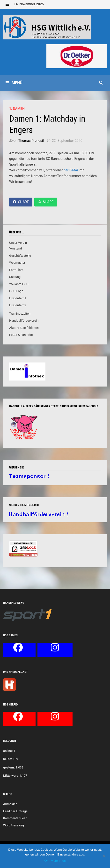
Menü (14, 83)
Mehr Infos (58, 861)
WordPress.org (14, 825)
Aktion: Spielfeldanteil (24, 328)
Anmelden (10, 804)
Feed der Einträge (15, 811)
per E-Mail (71, 170)
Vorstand (15, 248)
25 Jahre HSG (19, 284)
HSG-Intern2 (18, 305)
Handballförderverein (24, 321)
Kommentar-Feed (15, 818)
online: (8, 751)
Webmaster (17, 263)
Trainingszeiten (20, 314)
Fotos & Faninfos (21, 335)
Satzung (15, 277)
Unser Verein (18, 243)
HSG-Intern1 (18, 298)
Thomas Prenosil (31, 141)
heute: (8, 759)
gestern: (9, 767)
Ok (46, 861)
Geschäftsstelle (20, 256)
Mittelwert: (11, 776)
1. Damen (17, 109)
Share (21, 202)
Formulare (16, 270)
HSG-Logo (16, 291)
